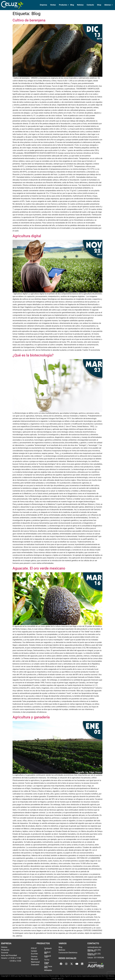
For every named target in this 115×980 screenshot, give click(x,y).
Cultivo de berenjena (29, 20)
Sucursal (5, 953)
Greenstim (35, 965)
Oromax (34, 956)
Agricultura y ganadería (31, 717)
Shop (99, 5)
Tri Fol (47, 960)
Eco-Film (34, 954)
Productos (63, 5)
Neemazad (35, 962)
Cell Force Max (48, 967)
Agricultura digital (27, 236)
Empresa (43, 5)
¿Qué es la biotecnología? (33, 355)
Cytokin (34, 951)
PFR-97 (34, 948)
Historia (4, 947)
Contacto (90, 5)
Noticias (80, 5)
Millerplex (48, 970)
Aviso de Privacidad (9, 955)
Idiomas (108, 5)
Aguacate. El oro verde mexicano (39, 568)
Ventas (53, 5)
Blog (72, 5)
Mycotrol (34, 959)
